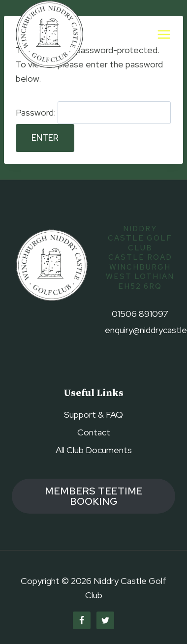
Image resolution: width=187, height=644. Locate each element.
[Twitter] (105, 620)
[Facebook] (82, 620)
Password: (93, 112)
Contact (94, 432)
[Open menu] (164, 34)
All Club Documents (94, 450)
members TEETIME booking (94, 496)
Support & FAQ (93, 414)
